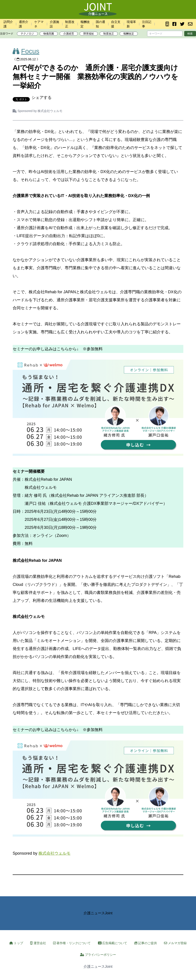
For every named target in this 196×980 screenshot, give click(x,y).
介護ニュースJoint (98, 913)
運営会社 (38, 943)
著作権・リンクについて (72, 943)
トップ (16, 943)
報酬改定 (129, 34)
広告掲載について (113, 943)
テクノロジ (27, 34)
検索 (190, 34)
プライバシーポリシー (98, 955)
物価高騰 (49, 34)
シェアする (42, 98)
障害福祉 (89, 34)
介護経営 (69, 34)
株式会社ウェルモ (50, 111)
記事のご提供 (146, 943)
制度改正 (109, 34)
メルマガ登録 (175, 943)
